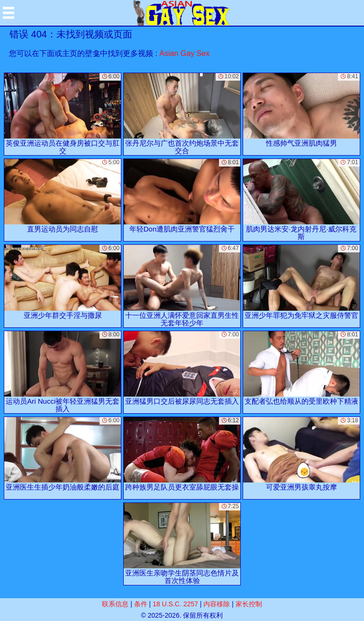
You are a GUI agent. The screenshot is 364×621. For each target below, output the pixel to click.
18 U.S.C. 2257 (175, 604)
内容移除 (217, 604)
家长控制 (249, 604)
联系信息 (115, 604)
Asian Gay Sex (184, 53)
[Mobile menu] (9, 13)
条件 (141, 604)
